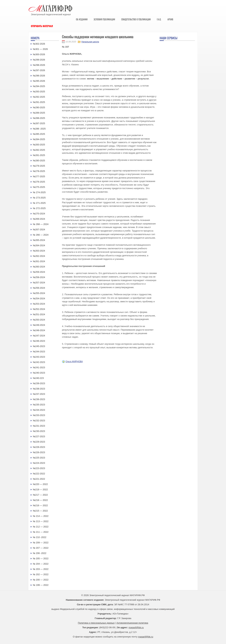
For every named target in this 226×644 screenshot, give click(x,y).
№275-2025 (39, 187)
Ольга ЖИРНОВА (74, 362)
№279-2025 (39, 166)
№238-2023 (39, 389)
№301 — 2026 (40, 49)
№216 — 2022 (40, 505)
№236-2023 (39, 399)
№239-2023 (39, 383)
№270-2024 (39, 214)
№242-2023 (39, 362)
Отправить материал (42, 26)
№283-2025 (39, 145)
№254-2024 (39, 298)
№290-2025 (39, 107)
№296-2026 (39, 76)
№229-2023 (39, 442)
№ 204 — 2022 (41, 564)
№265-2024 (39, 240)
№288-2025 (39, 118)
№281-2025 (39, 155)
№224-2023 (39, 463)
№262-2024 (39, 256)
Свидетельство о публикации (136, 19)
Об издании (82, 19)
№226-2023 (39, 452)
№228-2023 (39, 447)
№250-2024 (39, 320)
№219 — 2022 (40, 490)
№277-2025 (39, 176)
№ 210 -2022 (40, 537)
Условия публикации (104, 19)
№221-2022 (39, 479)
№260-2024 (39, 267)
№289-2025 (39, 113)
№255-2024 (39, 293)
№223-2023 (39, 468)
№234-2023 (39, 410)
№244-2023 (39, 352)
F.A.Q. (159, 19)
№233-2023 (39, 415)
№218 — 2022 (40, 500)
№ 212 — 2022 (41, 527)
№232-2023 (39, 421)
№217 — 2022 (40, 495)
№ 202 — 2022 (41, 574)
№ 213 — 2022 (41, 521)
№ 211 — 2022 (41, 532)
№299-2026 (39, 60)
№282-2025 (39, 150)
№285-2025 (39, 134)
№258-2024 (39, 277)
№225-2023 (39, 458)
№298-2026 (39, 65)
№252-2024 (39, 309)
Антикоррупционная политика (132, 623)
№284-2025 (39, 139)
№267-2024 (39, 229)
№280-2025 (39, 161)
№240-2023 (39, 373)
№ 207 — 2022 (41, 548)
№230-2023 (39, 431)
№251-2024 (39, 314)
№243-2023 (39, 357)
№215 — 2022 (40, 511)
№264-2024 (39, 245)
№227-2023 (39, 436)
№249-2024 (39, 325)
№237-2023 (39, 394)
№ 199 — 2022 (41, 585)
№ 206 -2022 (40, 553)
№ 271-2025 (39, 203)
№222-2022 (39, 474)
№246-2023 (39, 341)
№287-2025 (39, 123)
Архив (170, 19)
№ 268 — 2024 (41, 224)
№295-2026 (39, 81)
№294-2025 (39, 86)
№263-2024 (39, 251)
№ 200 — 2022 (41, 580)
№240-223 (38, 378)
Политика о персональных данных (96, 623)
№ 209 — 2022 (41, 543)
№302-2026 (39, 44)
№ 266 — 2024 (41, 235)
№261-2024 (39, 261)
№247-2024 (39, 336)
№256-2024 (39, 288)
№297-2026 (39, 70)
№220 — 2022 (40, 484)
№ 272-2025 (39, 208)
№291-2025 (39, 102)
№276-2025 (39, 182)
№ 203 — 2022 (41, 569)
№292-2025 (39, 97)
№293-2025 (39, 92)
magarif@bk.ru (136, 627)
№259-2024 (39, 272)
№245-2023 (39, 346)
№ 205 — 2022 (41, 558)
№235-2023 (39, 405)
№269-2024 (39, 219)
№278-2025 (39, 171)
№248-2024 (39, 330)
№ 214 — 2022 (41, 516)
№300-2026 (39, 54)
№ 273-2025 (39, 198)
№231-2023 (39, 426)
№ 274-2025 (39, 192)
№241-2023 (39, 367)
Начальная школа (90, 42)
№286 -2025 (39, 129)
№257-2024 (39, 283)
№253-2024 (39, 304)
